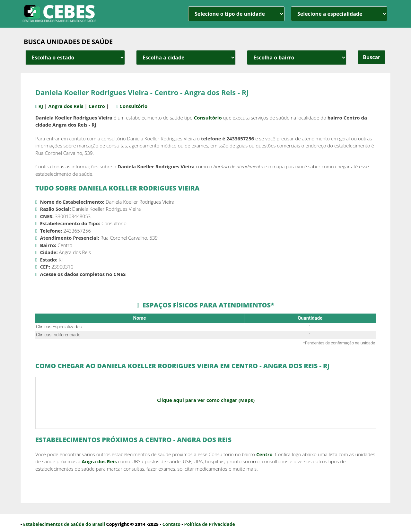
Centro (98, 106)
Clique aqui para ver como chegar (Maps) (206, 400)
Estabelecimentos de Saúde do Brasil (64, 524)
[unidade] (236, 14)
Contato (171, 524)
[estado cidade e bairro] (75, 58)
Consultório (138, 106)
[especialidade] (339, 14)
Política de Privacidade (210, 524)
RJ (42, 106)
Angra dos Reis (67, 106)
